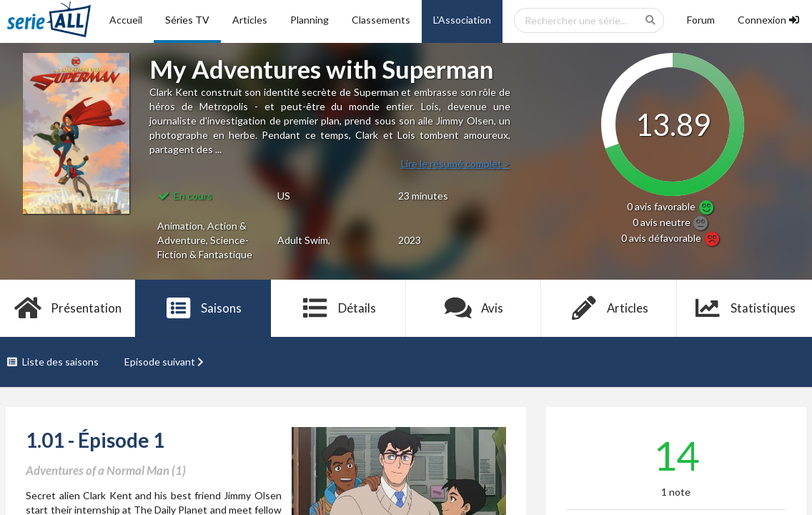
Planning (310, 20)
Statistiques (744, 308)
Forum (701, 20)
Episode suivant (166, 362)
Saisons (203, 308)
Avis (474, 308)
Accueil (126, 20)
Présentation (68, 308)
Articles (250, 20)
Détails (338, 308)
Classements (381, 20)
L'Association (462, 20)
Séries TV (187, 20)
